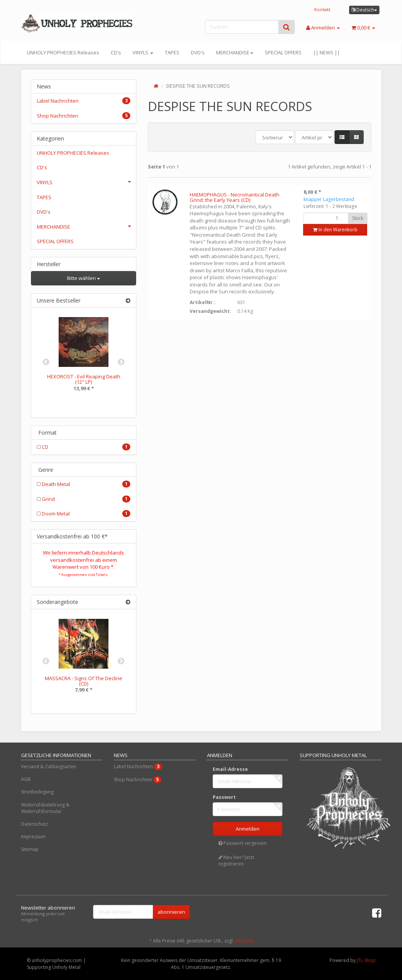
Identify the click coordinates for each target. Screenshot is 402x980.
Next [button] (121, 362)
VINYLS (143, 52)
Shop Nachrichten (84, 116)
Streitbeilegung (37, 792)
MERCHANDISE (235, 52)
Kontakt (322, 9)
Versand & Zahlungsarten (49, 766)
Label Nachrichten (84, 101)
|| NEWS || (327, 52)
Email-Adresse (230, 769)
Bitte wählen (84, 278)
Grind (84, 499)
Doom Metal (84, 514)
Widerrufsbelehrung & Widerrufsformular (45, 808)
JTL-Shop (366, 960)
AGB (26, 779)
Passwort (224, 797)
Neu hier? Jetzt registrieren (236, 861)
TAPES (172, 52)
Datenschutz (34, 824)
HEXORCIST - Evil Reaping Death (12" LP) (84, 379)
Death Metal (84, 484)
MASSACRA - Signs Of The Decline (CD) (84, 681)
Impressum (33, 837)
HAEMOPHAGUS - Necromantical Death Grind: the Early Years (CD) (235, 197)
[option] (84, 360)
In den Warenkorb (335, 230)
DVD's (198, 52)
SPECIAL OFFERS (283, 52)
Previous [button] (46, 362)
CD (84, 447)
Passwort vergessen (243, 843)
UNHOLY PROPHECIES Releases (63, 52)
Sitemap (30, 849)
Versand (244, 941)
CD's (116, 52)
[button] (342, 137)
